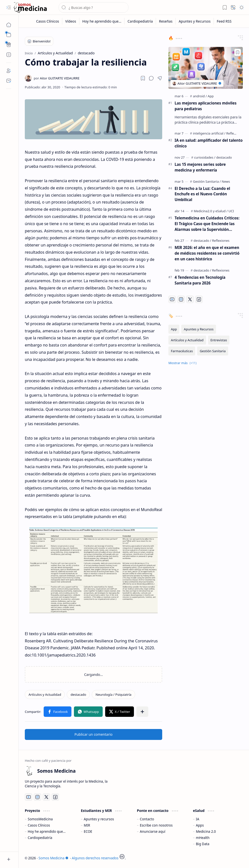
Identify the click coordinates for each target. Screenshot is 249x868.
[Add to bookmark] (238, 52)
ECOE (88, 831)
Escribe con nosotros (156, 825)
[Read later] (143, 78)
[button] (9, 7)
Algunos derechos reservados (95, 858)
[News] (226, 181)
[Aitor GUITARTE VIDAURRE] (57, 78)
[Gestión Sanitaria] (207, 181)
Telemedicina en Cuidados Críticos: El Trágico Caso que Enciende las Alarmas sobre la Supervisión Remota (207, 224)
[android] (200, 96)
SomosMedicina (40, 819)
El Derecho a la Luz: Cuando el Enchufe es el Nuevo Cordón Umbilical (202, 194)
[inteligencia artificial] (209, 133)
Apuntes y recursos (99, 819)
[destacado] (78, 694)
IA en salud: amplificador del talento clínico (209, 143)
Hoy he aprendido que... (47, 831)
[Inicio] (9, 25)
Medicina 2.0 (206, 831)
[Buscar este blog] (93, 7)
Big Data (203, 844)
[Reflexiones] (235, 133)
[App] (211, 96)
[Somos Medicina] (30, 8)
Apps (200, 825)
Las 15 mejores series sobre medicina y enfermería (200, 167)
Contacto (147, 819)
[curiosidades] (205, 157)
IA (198, 819)
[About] (9, 71)
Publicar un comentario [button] (93, 734)
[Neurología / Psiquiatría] (113, 694)
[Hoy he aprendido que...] (102, 21)
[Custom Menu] (9, 45)
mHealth (203, 838)
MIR (87, 825)
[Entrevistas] (219, 340)
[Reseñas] (166, 21)
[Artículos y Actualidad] (45, 694)
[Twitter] (190, 299)
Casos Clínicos (39, 825)
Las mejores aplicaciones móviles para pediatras (206, 106)
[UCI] (231, 211)
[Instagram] (181, 299)
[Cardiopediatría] (140, 21)
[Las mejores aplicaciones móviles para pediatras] (206, 68)
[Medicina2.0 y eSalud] (211, 211)
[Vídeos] (71, 21)
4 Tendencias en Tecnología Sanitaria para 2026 (200, 280)
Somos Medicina (53, 858)
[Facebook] (199, 299)
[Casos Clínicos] (48, 21)
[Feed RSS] (224, 21)
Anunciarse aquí (153, 831)
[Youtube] (172, 299)
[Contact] (9, 81)
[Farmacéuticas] (182, 351)
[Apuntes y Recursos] (195, 21)
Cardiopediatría (40, 838)
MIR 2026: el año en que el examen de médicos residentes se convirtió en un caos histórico (207, 253)
